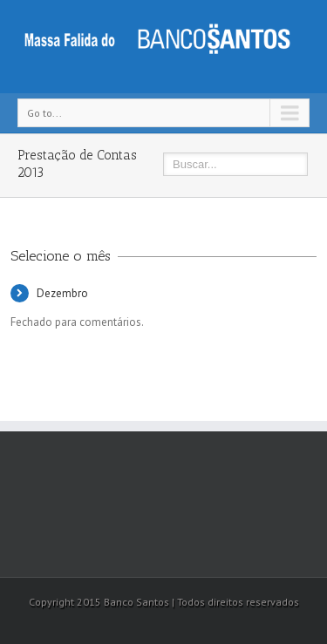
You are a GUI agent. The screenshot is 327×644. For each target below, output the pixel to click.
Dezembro (62, 293)
